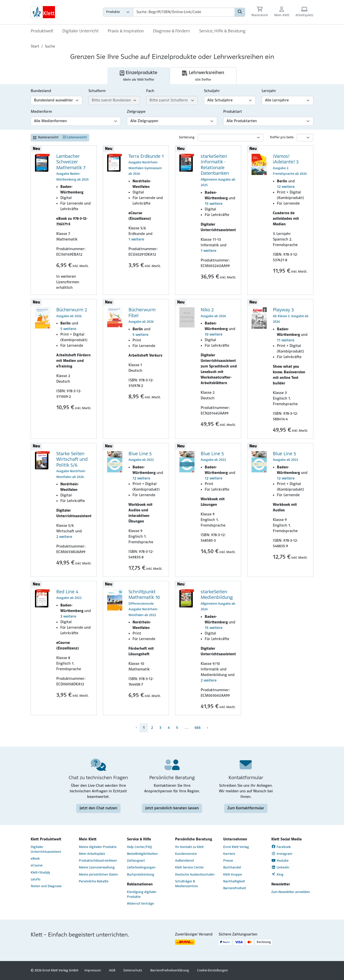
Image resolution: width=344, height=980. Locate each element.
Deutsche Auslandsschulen (195, 875)
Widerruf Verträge (140, 904)
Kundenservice (186, 854)
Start (35, 47)
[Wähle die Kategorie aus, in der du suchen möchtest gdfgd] (118, 12)
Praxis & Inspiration (126, 31)
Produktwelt (42, 31)
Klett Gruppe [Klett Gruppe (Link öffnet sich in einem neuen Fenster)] (233, 875)
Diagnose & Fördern (171, 31)
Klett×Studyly (40, 873)
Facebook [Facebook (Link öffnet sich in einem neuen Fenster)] (281, 847)
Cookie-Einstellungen (213, 971)
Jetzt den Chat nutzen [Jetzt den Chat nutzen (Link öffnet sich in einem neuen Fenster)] (98, 808)
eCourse (37, 866)
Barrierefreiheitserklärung (170, 971)
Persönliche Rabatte (94, 881)
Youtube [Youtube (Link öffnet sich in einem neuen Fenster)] (280, 861)
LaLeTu (35, 879)
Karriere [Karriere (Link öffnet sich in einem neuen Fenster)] (229, 854)
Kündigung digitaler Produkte (142, 895)
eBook (35, 859)
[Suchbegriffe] (184, 12)
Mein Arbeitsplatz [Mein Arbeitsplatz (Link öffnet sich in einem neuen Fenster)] (92, 854)
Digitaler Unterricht (80, 31)
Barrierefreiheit (235, 888)
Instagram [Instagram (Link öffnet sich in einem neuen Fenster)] (282, 854)
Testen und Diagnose (46, 886)
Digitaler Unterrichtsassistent (46, 850)
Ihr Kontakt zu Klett (189, 847)
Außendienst (185, 861)
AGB (112, 971)
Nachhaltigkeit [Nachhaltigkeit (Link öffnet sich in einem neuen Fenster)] (234, 881)
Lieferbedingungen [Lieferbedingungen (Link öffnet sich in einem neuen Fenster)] (141, 868)
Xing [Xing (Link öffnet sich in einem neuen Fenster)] (277, 874)
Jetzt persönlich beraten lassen (172, 808)
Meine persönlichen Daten (98, 875)
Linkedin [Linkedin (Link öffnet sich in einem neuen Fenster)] (280, 867)
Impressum (93, 971)
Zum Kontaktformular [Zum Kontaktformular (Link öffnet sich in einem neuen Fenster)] (246, 808)
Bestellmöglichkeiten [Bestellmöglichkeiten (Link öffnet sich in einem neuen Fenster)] (142, 854)
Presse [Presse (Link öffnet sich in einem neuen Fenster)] (228, 861)
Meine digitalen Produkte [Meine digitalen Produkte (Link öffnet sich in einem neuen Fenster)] (98, 847)
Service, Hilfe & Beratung (222, 31)
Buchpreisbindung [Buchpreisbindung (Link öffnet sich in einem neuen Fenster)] (141, 875)
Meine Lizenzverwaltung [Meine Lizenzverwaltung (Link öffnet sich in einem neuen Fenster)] (97, 868)
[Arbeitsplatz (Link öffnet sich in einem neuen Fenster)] (304, 12)
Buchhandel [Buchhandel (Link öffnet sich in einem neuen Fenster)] (232, 868)
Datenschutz (133, 971)
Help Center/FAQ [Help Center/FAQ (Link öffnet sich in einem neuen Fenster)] (139, 847)
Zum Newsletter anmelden (291, 892)
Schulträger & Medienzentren (187, 884)
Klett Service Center (189, 868)
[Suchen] (240, 12)
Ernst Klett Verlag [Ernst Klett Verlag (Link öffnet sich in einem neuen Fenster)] (236, 847)
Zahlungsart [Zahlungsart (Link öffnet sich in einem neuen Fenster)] (136, 861)
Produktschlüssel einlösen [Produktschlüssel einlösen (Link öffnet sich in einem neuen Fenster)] (98, 861)
